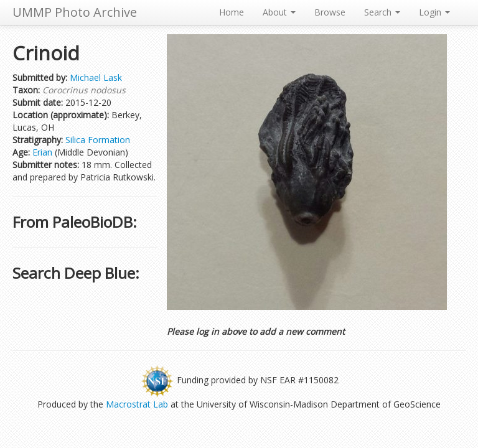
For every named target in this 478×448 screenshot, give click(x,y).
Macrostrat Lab (137, 404)
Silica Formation (98, 140)
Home (232, 12)
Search (382, 12)
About (279, 12)
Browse (330, 12)
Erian (42, 152)
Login (434, 12)
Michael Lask (96, 77)
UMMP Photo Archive (75, 12)
